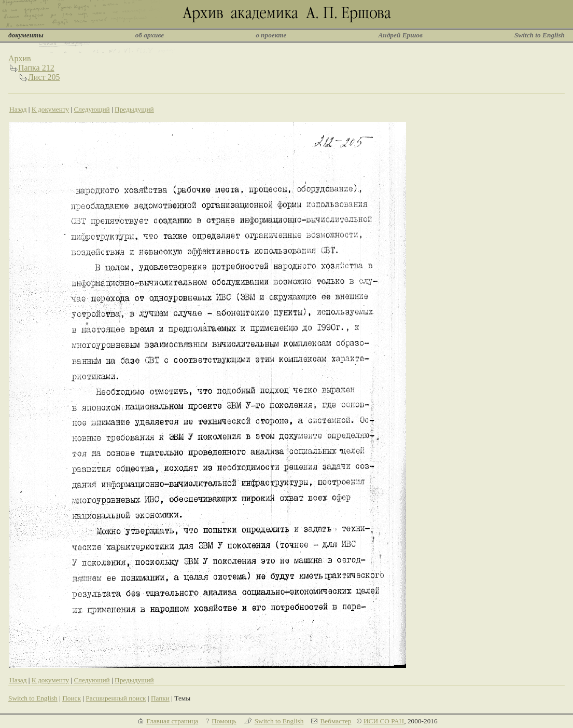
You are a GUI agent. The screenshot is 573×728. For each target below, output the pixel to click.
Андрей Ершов (400, 35)
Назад (18, 109)
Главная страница (172, 721)
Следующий (92, 109)
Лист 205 (44, 77)
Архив (20, 58)
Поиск (72, 698)
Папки (160, 698)
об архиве (150, 35)
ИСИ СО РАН (384, 721)
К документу (50, 109)
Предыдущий (134, 109)
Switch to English (540, 35)
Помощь (224, 721)
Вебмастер (336, 721)
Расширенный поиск (116, 698)
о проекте (271, 35)
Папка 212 (36, 68)
